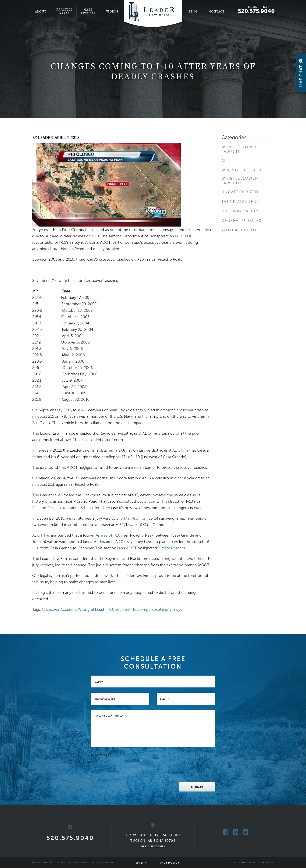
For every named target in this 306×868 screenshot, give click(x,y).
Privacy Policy (167, 863)
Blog (193, 12)
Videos (112, 12)
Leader (45, 138)
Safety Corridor (172, 548)
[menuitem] (41, 12)
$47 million (130, 518)
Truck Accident (240, 202)
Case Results (88, 12)
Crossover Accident (59, 609)
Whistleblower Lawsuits (240, 181)
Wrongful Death (92, 609)
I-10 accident (119, 609)
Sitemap (142, 863)
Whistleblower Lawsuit (240, 149)
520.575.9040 (256, 11)
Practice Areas (65, 12)
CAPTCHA (101, 756)
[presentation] (123, 768)
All (225, 161)
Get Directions (153, 846)
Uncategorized (240, 192)
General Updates (241, 221)
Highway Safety (240, 211)
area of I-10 (110, 535)
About (41, 12)
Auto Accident (239, 230)
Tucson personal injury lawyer (158, 609)
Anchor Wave (263, 863)
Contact (217, 12)
